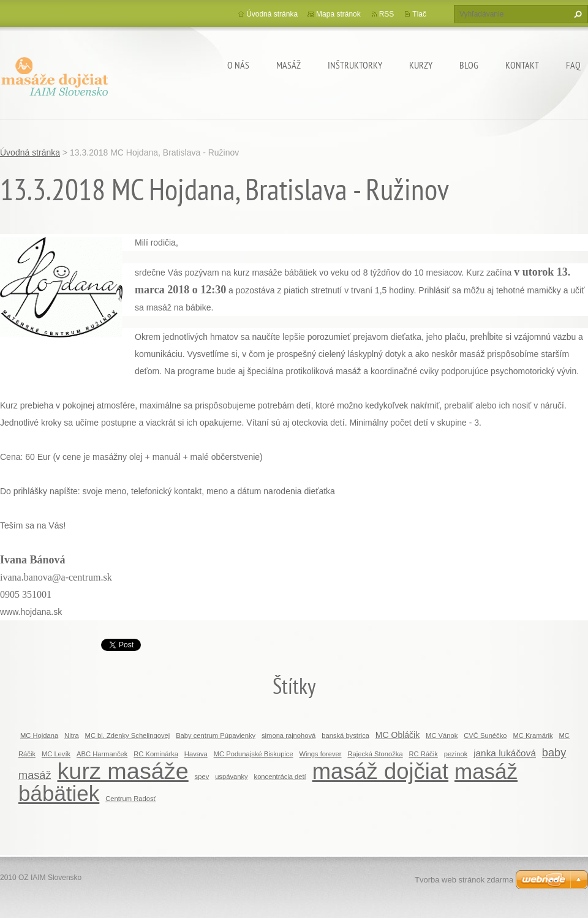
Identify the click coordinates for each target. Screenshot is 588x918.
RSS (387, 14)
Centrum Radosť (131, 799)
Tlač (419, 14)
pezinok (456, 754)
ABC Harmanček (102, 754)
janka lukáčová (505, 753)
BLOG (469, 65)
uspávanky (232, 777)
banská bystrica (345, 736)
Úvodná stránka (272, 14)
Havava (196, 754)
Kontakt (522, 65)
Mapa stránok (338, 14)
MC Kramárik (533, 736)
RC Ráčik (424, 754)
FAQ (573, 65)
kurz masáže (123, 771)
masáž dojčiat (380, 771)
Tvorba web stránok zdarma (464, 880)
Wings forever (321, 754)
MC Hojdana (39, 736)
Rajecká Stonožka (375, 754)
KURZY (421, 65)
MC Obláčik (398, 735)
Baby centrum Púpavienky (216, 736)
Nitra (72, 736)
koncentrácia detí (280, 777)
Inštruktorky (355, 65)
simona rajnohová (288, 736)
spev (202, 777)
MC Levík (56, 754)
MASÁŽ (288, 65)
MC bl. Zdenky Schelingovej (128, 736)
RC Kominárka (156, 754)
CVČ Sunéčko (485, 736)
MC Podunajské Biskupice (254, 754)
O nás (238, 65)
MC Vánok (442, 736)
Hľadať (576, 14)
